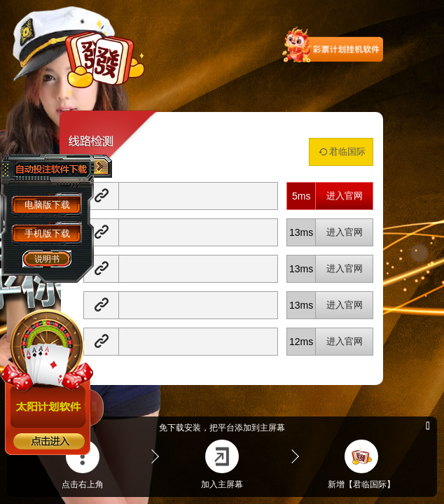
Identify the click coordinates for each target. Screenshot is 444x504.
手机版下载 (47, 233)
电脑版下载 (47, 205)
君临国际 (341, 152)
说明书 (47, 259)
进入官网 (345, 196)
